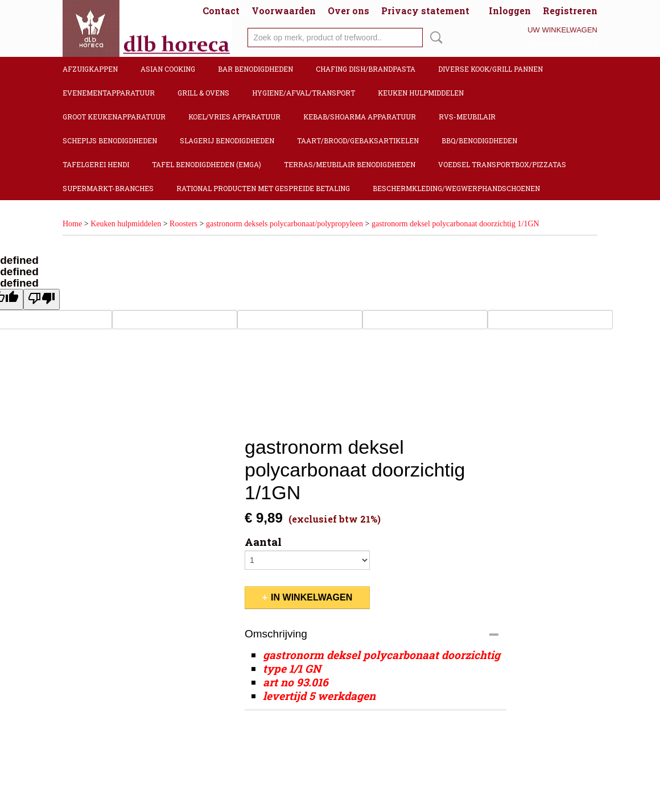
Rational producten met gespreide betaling (263, 188)
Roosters (183, 224)
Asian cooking (168, 69)
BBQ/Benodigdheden (479, 140)
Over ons (348, 11)
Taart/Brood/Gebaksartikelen (358, 140)
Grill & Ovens (203, 93)
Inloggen (510, 11)
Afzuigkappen (90, 69)
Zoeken (434, 38)
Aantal (263, 542)
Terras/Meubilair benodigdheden (350, 164)
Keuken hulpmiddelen (421, 93)
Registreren (570, 11)
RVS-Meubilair (467, 117)
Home (72, 224)
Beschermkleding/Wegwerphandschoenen (456, 188)
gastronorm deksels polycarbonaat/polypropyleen (284, 224)
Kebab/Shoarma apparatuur (360, 117)
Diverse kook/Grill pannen (490, 69)
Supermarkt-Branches (108, 188)
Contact (221, 11)
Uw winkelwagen (562, 30)
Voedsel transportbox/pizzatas (502, 164)
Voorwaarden (284, 11)
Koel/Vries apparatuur (234, 117)
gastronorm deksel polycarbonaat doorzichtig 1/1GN (455, 224)
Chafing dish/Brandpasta (366, 69)
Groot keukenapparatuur (114, 117)
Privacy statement (425, 11)
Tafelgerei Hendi (96, 164)
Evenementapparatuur (109, 93)
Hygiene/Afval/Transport (304, 93)
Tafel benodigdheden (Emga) (207, 164)
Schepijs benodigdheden (110, 140)
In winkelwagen (312, 597)
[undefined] (42, 299)
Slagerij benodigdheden (227, 140)
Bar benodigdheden (255, 69)
